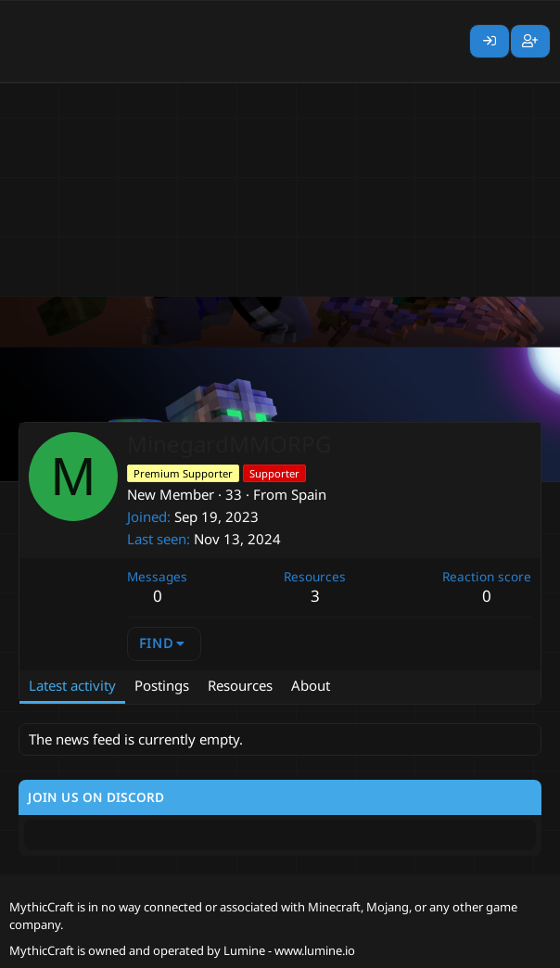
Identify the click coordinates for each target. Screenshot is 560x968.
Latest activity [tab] (72, 685)
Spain (309, 494)
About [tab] (311, 685)
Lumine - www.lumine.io (289, 950)
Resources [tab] (240, 685)
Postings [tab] (162, 685)
